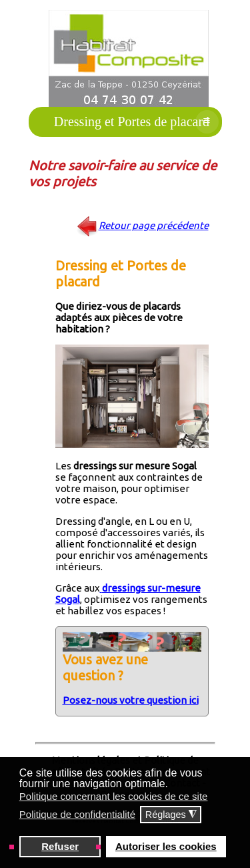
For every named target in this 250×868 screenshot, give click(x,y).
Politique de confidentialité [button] (77, 814)
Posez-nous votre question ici (131, 700)
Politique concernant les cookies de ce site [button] (114, 796)
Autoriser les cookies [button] (166, 846)
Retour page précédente (154, 225)
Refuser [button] (60, 846)
